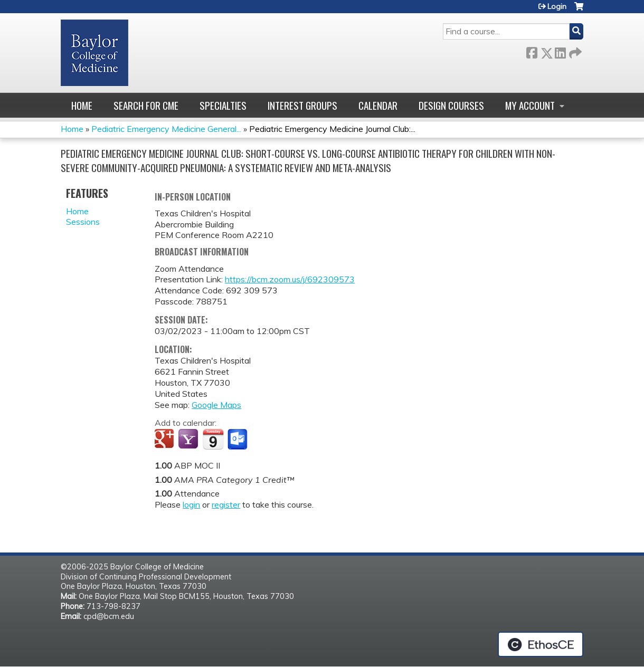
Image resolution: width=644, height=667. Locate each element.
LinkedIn (560, 51)
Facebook (532, 51)
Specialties (223, 105)
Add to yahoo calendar (189, 440)
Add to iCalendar (213, 439)
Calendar (378, 105)
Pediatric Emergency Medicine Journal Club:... (332, 129)
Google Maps (216, 405)
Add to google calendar (165, 440)
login (191, 504)
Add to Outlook (238, 440)
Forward (574, 51)
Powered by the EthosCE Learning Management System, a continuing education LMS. (541, 644)
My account (530, 105)
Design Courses (451, 105)
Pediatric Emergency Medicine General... (166, 129)
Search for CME (146, 105)
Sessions (83, 222)
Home (82, 105)
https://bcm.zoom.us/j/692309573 (290, 279)
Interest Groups (302, 105)
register (226, 504)
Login (557, 6)
